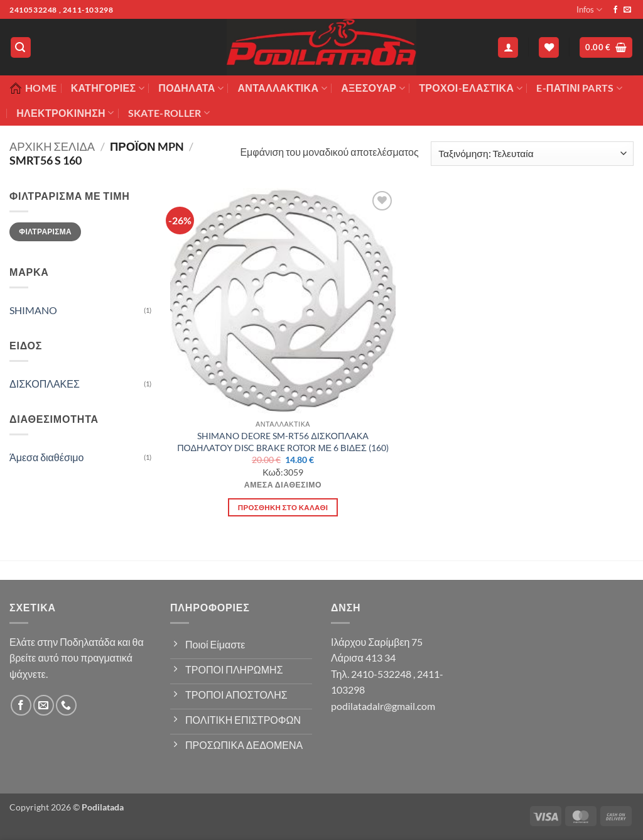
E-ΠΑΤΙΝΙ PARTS (579, 88)
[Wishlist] (549, 47)
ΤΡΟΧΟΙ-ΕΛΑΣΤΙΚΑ (471, 88)
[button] (21, 47)
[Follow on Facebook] (615, 10)
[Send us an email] (627, 10)
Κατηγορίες (108, 88)
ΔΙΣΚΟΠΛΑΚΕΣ (45, 384)
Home (33, 88)
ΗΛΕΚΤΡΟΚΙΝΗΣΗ (65, 113)
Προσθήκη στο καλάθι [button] (283, 507)
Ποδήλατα (191, 88)
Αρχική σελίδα (52, 146)
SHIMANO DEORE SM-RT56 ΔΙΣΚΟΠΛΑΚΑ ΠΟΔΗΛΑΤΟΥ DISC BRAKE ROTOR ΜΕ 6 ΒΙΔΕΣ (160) (283, 442)
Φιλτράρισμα (45, 232)
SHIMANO (33, 310)
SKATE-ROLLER (169, 113)
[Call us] (66, 705)
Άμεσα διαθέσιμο (46, 457)
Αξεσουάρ (373, 88)
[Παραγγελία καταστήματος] (532, 154)
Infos (589, 10)
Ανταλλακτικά (282, 88)
